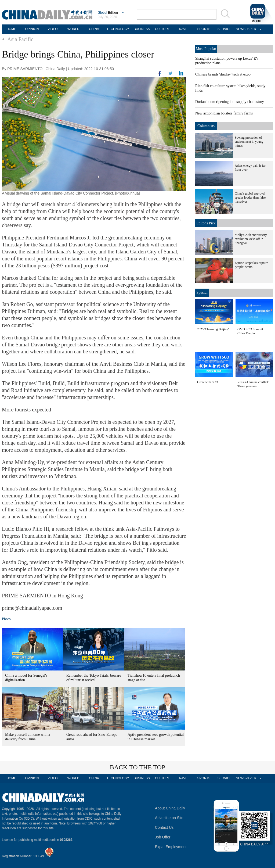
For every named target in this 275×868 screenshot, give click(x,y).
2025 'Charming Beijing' (213, 329)
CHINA (94, 29)
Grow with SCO (208, 382)
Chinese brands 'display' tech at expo (223, 74)
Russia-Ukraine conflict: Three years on (253, 384)
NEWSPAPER (245, 29)
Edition (108, 13)
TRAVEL (183, 29)
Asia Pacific (20, 39)
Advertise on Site (169, 818)
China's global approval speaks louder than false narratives (250, 198)
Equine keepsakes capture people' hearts (251, 265)
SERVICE (225, 29)
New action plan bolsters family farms (224, 113)
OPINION (32, 29)
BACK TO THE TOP (138, 767)
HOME (11, 29)
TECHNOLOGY (118, 29)
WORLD (73, 29)
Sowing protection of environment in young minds (249, 142)
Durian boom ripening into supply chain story (230, 102)
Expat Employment (171, 847)
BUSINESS (142, 29)
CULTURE (162, 29)
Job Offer (163, 837)
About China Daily (170, 808)
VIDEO (53, 29)
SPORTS (204, 29)
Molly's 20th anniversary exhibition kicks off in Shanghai (251, 239)
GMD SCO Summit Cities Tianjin (250, 331)
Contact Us (164, 827)
